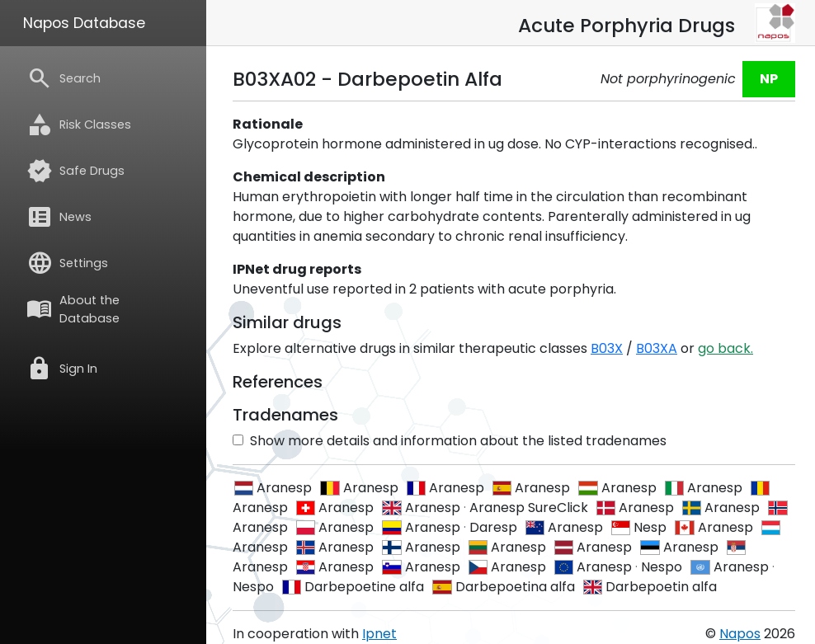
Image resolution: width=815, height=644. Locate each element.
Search (64, 78)
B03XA (657, 348)
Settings (67, 263)
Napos (740, 634)
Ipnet (379, 634)
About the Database (73, 309)
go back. (725, 348)
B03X (607, 348)
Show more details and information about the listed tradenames (450, 441)
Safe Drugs (75, 171)
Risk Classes (79, 125)
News (59, 217)
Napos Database (84, 23)
